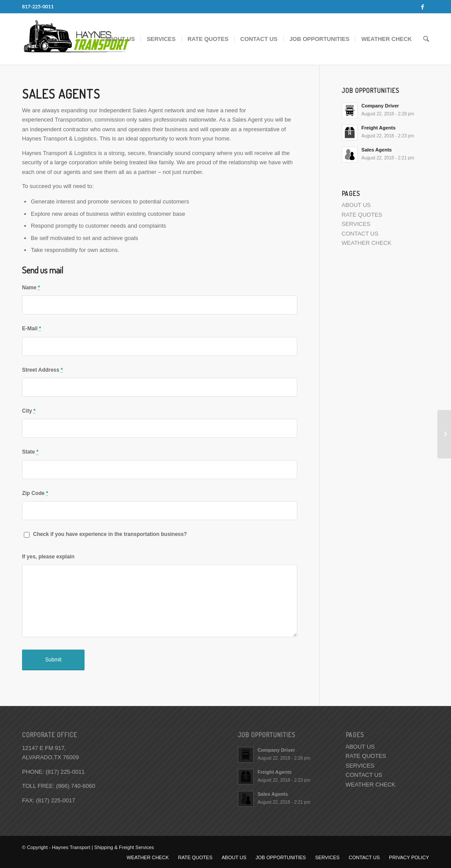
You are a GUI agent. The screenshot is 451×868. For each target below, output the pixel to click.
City (29, 411)
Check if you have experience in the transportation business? (110, 534)
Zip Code (35, 493)
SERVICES (356, 224)
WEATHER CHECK (367, 243)
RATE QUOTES (362, 215)
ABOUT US (356, 205)
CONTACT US (360, 234)
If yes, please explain (48, 557)
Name (31, 288)
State (30, 452)
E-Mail (31, 329)
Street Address (43, 370)
